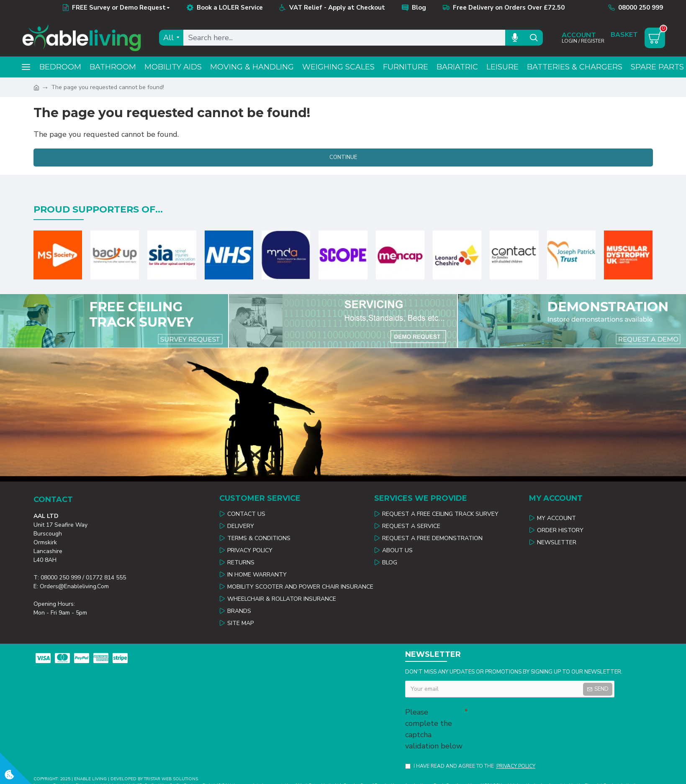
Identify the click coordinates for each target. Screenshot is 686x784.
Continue (343, 157)
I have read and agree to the (471, 766)
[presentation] (527, 719)
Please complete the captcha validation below (434, 729)
